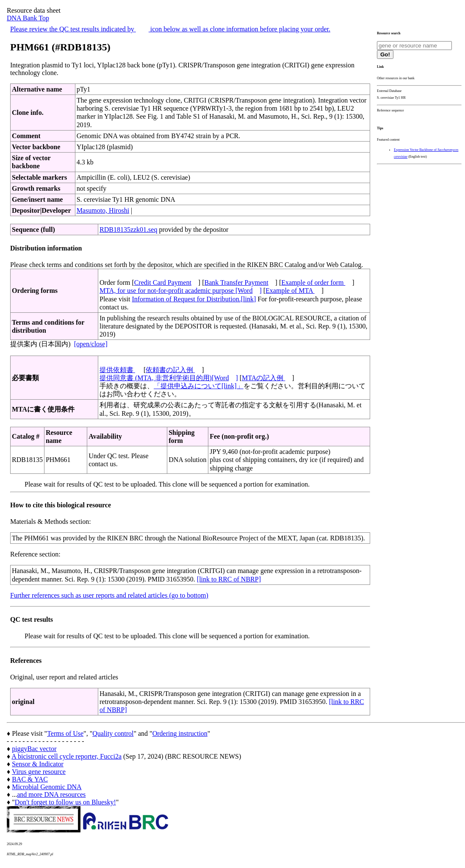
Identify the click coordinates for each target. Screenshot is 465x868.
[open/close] (91, 344)
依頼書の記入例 (170, 370)
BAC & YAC (30, 779)
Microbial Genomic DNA (47, 787)
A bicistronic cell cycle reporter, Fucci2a (66, 756)
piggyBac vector (34, 749)
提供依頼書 (117, 370)
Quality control (113, 733)
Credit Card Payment (163, 282)
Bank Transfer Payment (237, 282)
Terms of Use (65, 733)
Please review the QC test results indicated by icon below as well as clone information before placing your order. (170, 29)
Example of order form (313, 282)
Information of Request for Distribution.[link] (194, 299)
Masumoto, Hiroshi (103, 210)
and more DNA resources (51, 794)
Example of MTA (290, 291)
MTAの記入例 (263, 378)
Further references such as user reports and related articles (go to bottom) (109, 595)
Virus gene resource (39, 772)
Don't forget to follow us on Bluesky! (65, 802)
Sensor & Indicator (38, 764)
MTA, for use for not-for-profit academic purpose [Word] (181, 291)
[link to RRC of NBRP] (229, 579)
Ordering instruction (180, 733)
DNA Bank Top (28, 18)
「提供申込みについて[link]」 (199, 386)
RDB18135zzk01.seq (128, 230)
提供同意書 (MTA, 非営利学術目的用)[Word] (169, 378)
